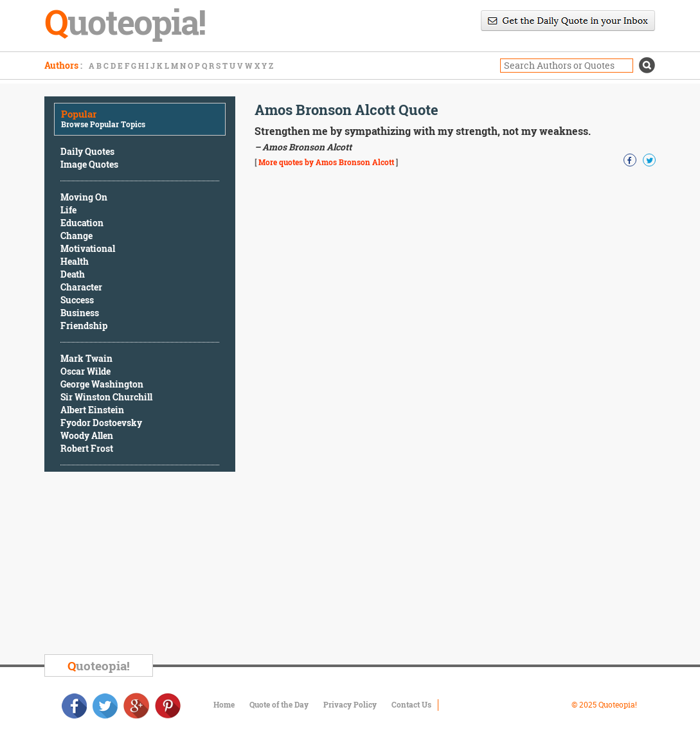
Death (73, 274)
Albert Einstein (92, 410)
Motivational (88, 248)
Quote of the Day (279, 704)
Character (81, 287)
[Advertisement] (141, 565)
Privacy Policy (350, 704)
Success (77, 300)
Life (68, 210)
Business (80, 313)
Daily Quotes (87, 151)
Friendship (84, 326)
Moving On (84, 197)
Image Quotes (89, 164)
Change (76, 236)
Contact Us (411, 704)
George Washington (102, 384)
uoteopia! (99, 665)
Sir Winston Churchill (106, 397)
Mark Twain (86, 358)
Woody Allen (87, 435)
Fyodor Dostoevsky (101, 423)
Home (224, 704)
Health (75, 261)
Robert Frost (87, 448)
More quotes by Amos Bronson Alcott (326, 162)
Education (82, 223)
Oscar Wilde (85, 371)
